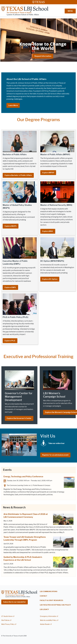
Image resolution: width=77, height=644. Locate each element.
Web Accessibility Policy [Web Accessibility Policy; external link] (48, 620)
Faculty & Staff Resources (51, 600)
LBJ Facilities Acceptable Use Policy (55, 605)
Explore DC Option (50, 279)
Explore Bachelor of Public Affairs (18, 175)
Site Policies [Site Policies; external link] (5, 620)
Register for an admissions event (55, 455)
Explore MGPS (11, 226)
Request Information (43, 56)
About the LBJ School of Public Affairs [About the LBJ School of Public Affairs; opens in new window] (26, 79)
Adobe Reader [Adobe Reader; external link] (45, 624)
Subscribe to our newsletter (15, 602)
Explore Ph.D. (10, 341)
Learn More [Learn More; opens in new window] (13, 105)
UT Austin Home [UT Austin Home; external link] (7, 616)
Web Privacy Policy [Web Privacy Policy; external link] (8, 624)
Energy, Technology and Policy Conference (23, 477)
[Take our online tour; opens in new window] (56, 443)
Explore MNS (48, 231)
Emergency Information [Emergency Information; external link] (48, 616)
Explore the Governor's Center (19, 418)
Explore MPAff (48, 173)
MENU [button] (70, 11)
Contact (43, 596)
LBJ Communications (49, 592)
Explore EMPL (10, 287)
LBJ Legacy (44, 609)
